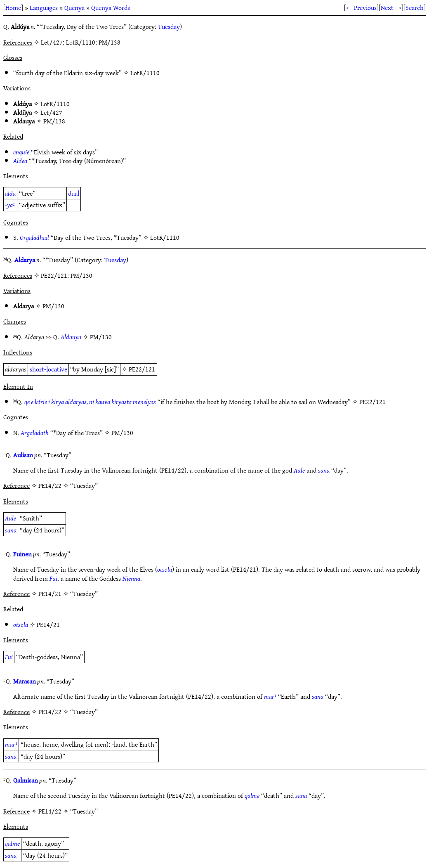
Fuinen (22, 554)
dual (74, 193)
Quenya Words (111, 7)
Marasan (25, 681)
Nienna (131, 578)
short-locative (48, 369)
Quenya (74, 7)
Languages (44, 7)
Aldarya (25, 260)
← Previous (361, 7)
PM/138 (54, 121)
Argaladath (35, 433)
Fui (53, 578)
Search (415, 7)
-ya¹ (10, 205)
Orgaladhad (34, 237)
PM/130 (53, 306)
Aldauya (71, 337)
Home (13, 7)
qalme (252, 795)
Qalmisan (26, 780)
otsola (165, 569)
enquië (21, 152)
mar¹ (270, 696)
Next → (391, 7)
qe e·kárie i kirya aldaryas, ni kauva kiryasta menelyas (90, 402)
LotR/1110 (145, 73)
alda (10, 193)
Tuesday (169, 26)
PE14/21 (48, 624)
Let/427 (51, 112)
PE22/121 (142, 369)
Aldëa (20, 161)
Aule (299, 470)
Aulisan (23, 455)
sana (324, 470)
